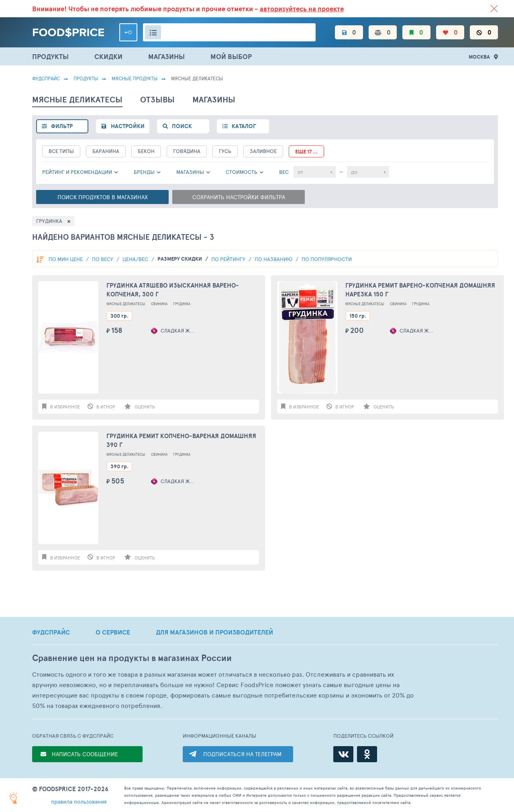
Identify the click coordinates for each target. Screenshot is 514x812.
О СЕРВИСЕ (113, 632)
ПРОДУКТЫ (50, 56)
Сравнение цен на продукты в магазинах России (132, 658)
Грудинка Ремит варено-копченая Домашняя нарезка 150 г (420, 290)
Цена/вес (136, 259)
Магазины (190, 172)
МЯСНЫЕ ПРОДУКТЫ (135, 78)
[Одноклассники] (367, 754)
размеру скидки (180, 259)
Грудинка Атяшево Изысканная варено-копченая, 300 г (173, 290)
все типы (61, 151)
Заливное (263, 151)
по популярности (327, 259)
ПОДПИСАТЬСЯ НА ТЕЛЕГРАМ (242, 754)
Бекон (146, 151)
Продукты (86, 78)
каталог (244, 126)
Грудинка (182, 304)
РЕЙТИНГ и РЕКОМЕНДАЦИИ (77, 172)
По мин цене (66, 259)
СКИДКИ (108, 56)
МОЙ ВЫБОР (231, 56)
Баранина (106, 151)
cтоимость (242, 172)
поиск (182, 126)
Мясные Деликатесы (126, 304)
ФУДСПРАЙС (51, 632)
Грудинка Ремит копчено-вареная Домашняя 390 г (181, 441)
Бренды (144, 172)
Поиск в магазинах (103, 197)
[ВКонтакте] (343, 754)
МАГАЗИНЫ (166, 56)
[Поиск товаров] (229, 32)
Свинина (159, 304)
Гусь (225, 151)
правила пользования (79, 801)
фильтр (62, 126)
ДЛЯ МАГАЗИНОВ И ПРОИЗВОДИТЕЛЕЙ (214, 632)
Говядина (187, 151)
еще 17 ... (306, 152)
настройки (128, 126)
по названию (274, 259)
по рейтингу (229, 259)
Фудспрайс (46, 78)
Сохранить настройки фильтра (239, 197)
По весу (103, 259)
